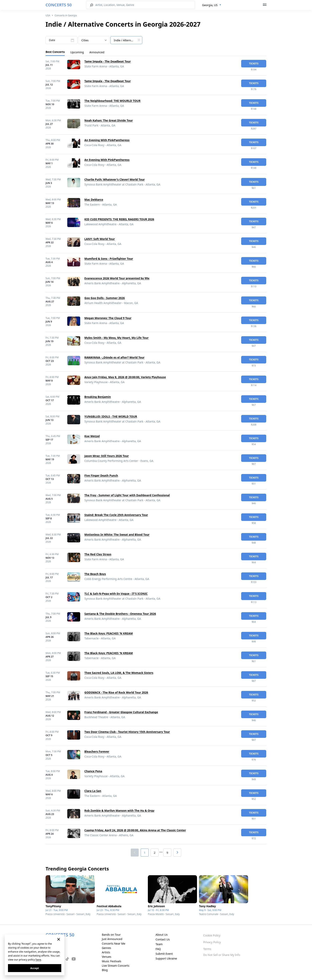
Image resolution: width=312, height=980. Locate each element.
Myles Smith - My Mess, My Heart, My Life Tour (117, 338)
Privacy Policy (212, 942)
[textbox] (126, 40)
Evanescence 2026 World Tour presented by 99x (117, 278)
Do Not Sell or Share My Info (222, 955)
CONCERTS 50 (59, 5)
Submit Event (164, 954)
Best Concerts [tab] (55, 52)
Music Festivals (111, 961)
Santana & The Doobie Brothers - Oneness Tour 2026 (120, 614)
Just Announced (112, 939)
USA (48, 15)
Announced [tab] (97, 52)
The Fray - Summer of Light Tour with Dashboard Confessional (127, 495)
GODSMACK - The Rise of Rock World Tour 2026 (116, 692)
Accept (35, 968)
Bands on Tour (111, 935)
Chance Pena (93, 771)
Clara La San (93, 791)
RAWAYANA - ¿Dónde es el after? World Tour (114, 357)
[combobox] (212, 5)
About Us (162, 935)
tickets (254, 64)
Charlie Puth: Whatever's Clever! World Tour (115, 179)
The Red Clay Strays (98, 554)
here (38, 960)
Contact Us (163, 939)
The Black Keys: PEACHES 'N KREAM (109, 633)
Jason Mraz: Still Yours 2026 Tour (107, 456)
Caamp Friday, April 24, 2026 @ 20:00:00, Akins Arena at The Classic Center (135, 830)
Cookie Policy (212, 935)
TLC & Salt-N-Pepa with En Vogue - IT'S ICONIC (116, 594)
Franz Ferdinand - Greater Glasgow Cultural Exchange (121, 712)
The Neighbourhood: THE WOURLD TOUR (112, 101)
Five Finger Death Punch (101, 475)
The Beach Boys (95, 574)
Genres (106, 948)
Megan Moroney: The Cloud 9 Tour (108, 318)
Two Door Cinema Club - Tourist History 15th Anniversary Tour (127, 732)
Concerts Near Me (113, 944)
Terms (207, 949)
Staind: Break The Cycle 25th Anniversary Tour (116, 515)
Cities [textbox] (85, 40)
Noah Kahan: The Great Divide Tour (109, 120)
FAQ (158, 949)
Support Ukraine (166, 958)
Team (159, 944)
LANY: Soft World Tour (100, 239)
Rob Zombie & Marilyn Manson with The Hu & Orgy (119, 811)
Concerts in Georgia (66, 15)
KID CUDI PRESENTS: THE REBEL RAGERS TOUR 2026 (119, 219)
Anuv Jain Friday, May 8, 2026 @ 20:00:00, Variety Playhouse (125, 377)
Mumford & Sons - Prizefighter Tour (109, 259)
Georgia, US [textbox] (210, 5)
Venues (106, 957)
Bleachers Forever (97, 751)
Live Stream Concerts (115, 966)
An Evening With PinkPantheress (107, 140)
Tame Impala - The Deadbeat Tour (108, 61)
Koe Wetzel (92, 436)
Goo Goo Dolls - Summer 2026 (105, 298)
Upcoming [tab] (77, 52)
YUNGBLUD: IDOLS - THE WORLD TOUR (111, 416)
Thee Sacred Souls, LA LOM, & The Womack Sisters (119, 673)
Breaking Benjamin (98, 397)
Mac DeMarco (94, 200)
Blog (105, 970)
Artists (106, 952)
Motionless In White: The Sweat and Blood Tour (117, 535)
